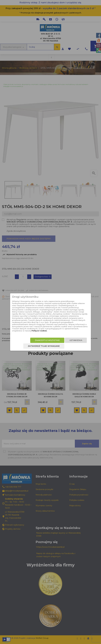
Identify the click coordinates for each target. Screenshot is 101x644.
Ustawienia (76, 340)
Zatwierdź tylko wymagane (44, 346)
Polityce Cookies (39, 331)
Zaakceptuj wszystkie (47, 340)
